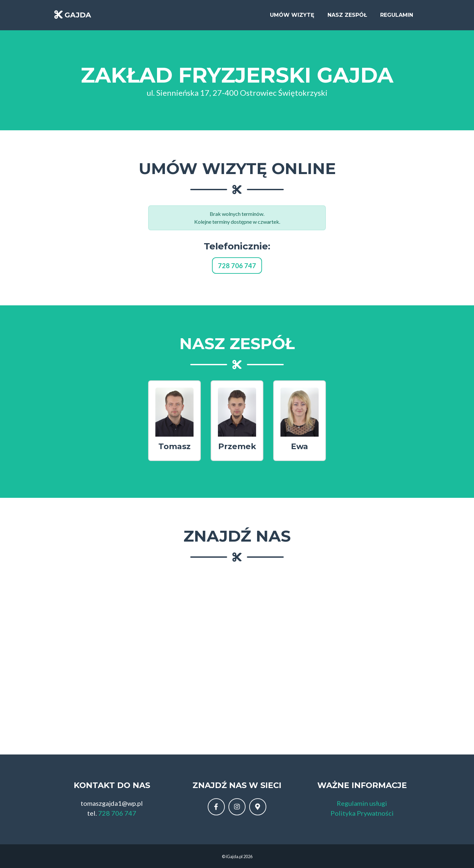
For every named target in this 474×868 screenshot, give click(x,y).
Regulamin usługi (362, 803)
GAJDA (78, 17)
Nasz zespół (347, 17)
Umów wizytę (292, 17)
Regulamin (397, 17)
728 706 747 (237, 266)
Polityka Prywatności (362, 813)
